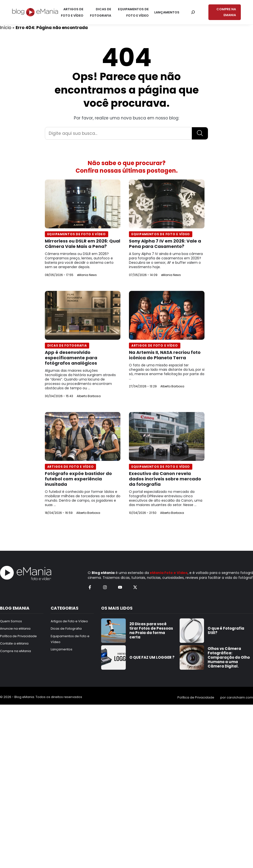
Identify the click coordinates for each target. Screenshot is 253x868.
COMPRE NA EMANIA (226, 12)
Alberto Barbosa (89, 396)
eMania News (87, 275)
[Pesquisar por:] (193, 12)
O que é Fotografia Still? (226, 630)
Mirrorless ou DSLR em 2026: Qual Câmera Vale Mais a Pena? (83, 244)
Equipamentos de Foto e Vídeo (77, 234)
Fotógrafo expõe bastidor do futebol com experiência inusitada (78, 479)
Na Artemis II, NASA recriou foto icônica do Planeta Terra (165, 355)
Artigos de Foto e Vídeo (155, 345)
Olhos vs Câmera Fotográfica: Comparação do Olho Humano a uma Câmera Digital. (229, 657)
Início (6, 28)
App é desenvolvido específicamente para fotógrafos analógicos (71, 358)
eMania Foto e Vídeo (169, 573)
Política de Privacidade (196, 697)
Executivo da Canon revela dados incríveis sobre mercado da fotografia (165, 479)
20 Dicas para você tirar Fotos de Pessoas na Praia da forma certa (151, 630)
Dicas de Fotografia (67, 345)
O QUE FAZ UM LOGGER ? (152, 657)
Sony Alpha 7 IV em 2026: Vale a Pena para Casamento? (165, 244)
